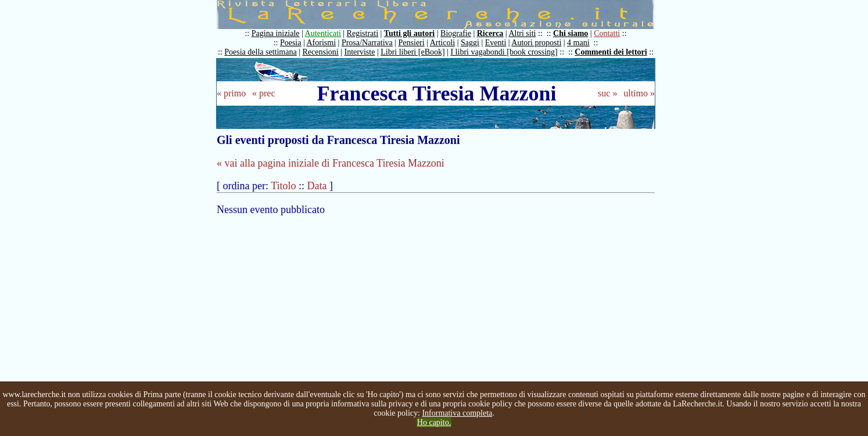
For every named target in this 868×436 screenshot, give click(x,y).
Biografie (456, 33)
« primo (231, 93)
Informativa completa (457, 413)
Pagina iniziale (276, 33)
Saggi (470, 43)
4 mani (578, 43)
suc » (607, 93)
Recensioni (321, 52)
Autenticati (323, 33)
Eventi (496, 43)
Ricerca (490, 33)
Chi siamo (571, 33)
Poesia (291, 43)
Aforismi (322, 43)
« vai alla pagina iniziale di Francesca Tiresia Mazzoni (331, 163)
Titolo (283, 186)
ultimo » (639, 93)
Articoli (443, 43)
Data (317, 186)
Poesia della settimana (260, 52)
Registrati (363, 33)
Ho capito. (434, 422)
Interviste (360, 52)
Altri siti (522, 33)
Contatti (607, 33)
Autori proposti (536, 43)
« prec (264, 93)
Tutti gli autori (409, 33)
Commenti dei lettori (611, 52)
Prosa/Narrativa (367, 43)
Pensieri (412, 43)
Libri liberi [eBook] (413, 52)
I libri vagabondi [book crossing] (504, 52)
